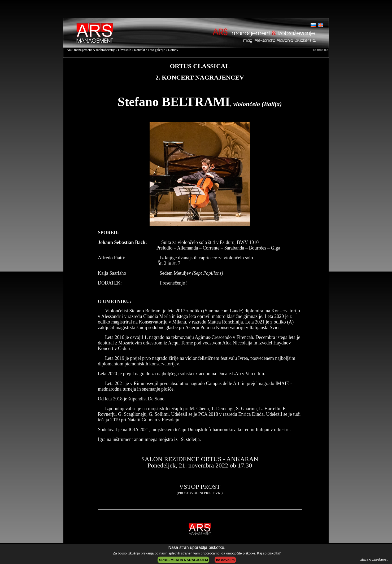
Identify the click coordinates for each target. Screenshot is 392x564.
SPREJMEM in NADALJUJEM (183, 560)
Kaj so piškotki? (269, 553)
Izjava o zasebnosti (374, 559)
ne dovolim (225, 560)
